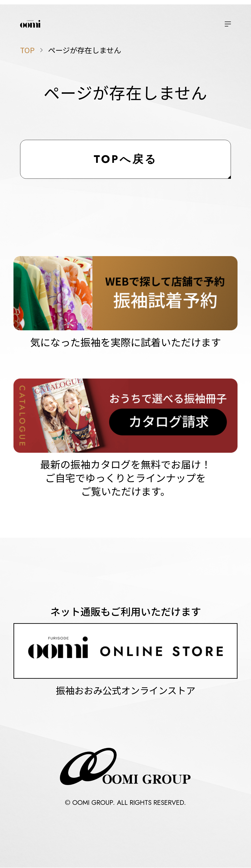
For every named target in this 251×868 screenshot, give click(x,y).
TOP (27, 50)
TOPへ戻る (125, 159)
